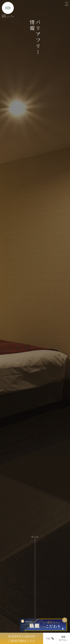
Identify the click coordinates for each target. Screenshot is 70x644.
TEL (50, 638)
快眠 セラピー (63, 638)
